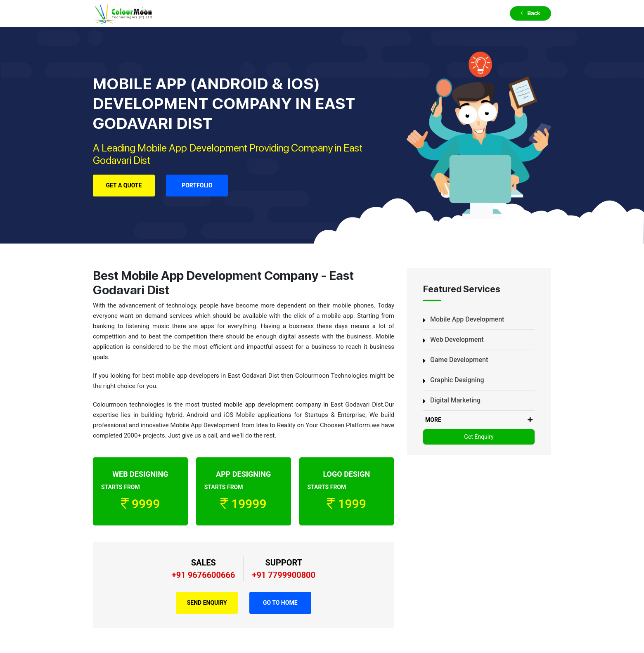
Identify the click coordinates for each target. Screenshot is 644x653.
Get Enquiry (479, 437)
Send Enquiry (207, 603)
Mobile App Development (467, 319)
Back (531, 13)
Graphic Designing (457, 380)
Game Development (459, 360)
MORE (479, 420)
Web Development (457, 340)
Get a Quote (124, 185)
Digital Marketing (455, 400)
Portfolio (197, 185)
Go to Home (280, 603)
